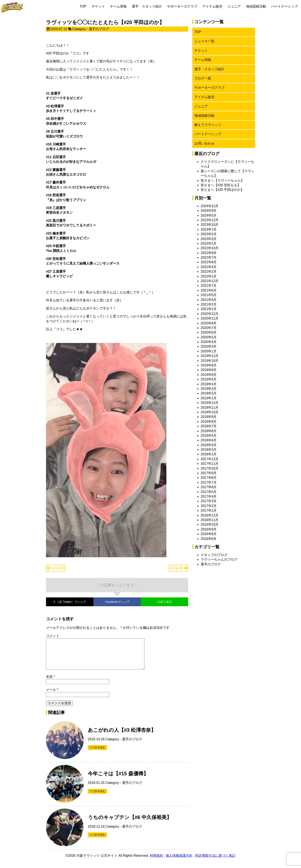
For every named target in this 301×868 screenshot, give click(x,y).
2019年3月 (209, 389)
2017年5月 (209, 492)
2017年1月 (209, 510)
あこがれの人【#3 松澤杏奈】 (122, 737)
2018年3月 (209, 445)
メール (52, 696)
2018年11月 (210, 408)
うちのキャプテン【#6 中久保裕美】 (130, 824)
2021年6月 (209, 290)
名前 (50, 683)
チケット (98, 6)
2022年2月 (209, 272)
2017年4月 (209, 496)
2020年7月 (209, 328)
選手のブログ (99, 29)
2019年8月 (209, 370)
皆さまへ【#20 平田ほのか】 (222, 190)
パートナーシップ (284, 6)
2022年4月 (209, 267)
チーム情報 (118, 6)
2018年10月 (210, 412)
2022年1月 (209, 276)
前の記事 (179, 568)
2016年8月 (209, 534)
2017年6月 (209, 487)
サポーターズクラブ (182, 6)
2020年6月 (209, 332)
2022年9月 (209, 253)
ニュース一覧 (204, 41)
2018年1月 (209, 454)
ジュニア (234, 6)
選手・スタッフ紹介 (147, 6)
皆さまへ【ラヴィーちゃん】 (222, 180)
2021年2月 (209, 304)
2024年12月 (210, 206)
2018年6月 (209, 431)
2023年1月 (209, 243)
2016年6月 (209, 539)
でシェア (70, 602)
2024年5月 (209, 215)
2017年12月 (210, 459)
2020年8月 (209, 323)
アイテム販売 (212, 6)
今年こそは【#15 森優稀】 (118, 780)
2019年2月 (209, 393)
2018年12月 (210, 403)
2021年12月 (210, 281)
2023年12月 (210, 220)
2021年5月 (209, 295)
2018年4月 (209, 440)
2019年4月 (209, 384)
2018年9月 (209, 417)
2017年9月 (209, 473)
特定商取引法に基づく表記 (215, 862)
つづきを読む (97, 754)
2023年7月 (209, 229)
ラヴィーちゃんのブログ (219, 559)
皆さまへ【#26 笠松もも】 (221, 185)
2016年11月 (210, 520)
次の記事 (56, 568)
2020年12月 (210, 314)
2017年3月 (209, 501)
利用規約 (156, 862)
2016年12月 (210, 515)
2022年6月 (209, 262)
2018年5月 (209, 436)
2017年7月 (209, 482)
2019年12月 (210, 356)
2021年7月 (209, 286)
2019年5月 (209, 379)
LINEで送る (164, 602)
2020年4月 (209, 342)
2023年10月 (210, 225)
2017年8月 (209, 478)
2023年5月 (209, 234)
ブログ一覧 (203, 78)
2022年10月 (210, 248)
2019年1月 (209, 398)
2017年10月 (210, 468)
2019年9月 (209, 365)
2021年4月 (209, 300)
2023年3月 (209, 239)
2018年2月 (209, 450)
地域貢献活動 (256, 6)
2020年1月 (209, 351)
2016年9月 (209, 529)
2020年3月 (209, 346)
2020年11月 (210, 318)
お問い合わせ (204, 143)
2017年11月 (210, 464)
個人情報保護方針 (179, 862)
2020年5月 (209, 337)
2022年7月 (209, 257)
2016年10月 (210, 525)
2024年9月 (209, 211)
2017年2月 (209, 506)
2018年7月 (209, 426)
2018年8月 (209, 422)
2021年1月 (209, 309)
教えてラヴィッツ (208, 125)
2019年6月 (209, 375)
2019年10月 (210, 361)
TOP (83, 6)
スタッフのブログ (214, 555)
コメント (53, 636)
